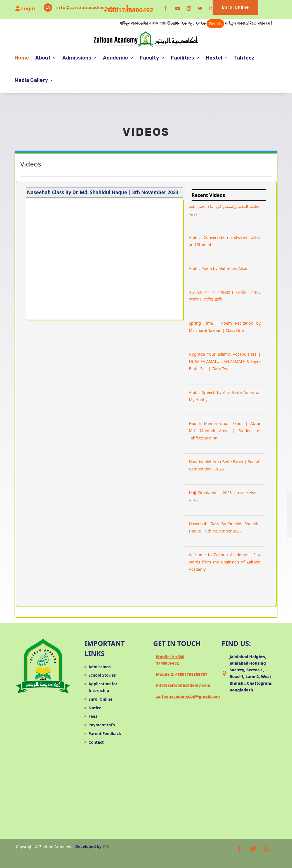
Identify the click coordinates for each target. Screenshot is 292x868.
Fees (93, 716)
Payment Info (102, 725)
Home (22, 58)
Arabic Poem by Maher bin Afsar (218, 268)
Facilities (182, 58)
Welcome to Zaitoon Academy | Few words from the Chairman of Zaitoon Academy (225, 562)
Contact (96, 742)
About (43, 58)
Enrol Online (235, 7)
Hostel (214, 58)
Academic (116, 58)
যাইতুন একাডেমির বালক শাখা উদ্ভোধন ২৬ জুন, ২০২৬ (194, 23)
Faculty (149, 58)
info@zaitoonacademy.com (87, 8)
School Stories (102, 675)
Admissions (77, 58)
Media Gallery (31, 80)
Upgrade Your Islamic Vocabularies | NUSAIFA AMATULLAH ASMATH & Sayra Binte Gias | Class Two (225, 361)
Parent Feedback (105, 733)
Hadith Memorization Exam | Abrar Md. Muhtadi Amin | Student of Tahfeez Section (225, 431)
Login (25, 8)
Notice (95, 708)
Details (237, 24)
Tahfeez (244, 58)
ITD (106, 846)
